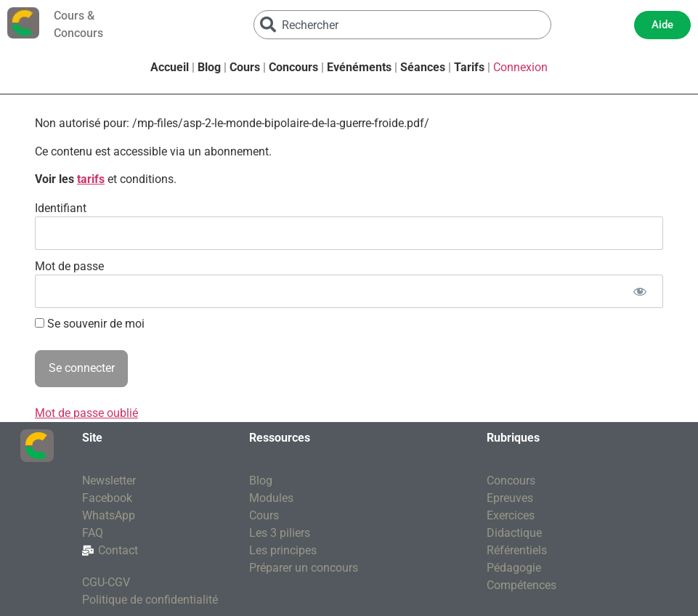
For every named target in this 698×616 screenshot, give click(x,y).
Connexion (520, 67)
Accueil (170, 67)
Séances (423, 67)
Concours (293, 67)
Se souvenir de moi (90, 324)
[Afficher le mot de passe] (640, 291)
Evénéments (359, 67)
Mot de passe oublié (86, 413)
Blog (209, 67)
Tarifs (469, 67)
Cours (245, 67)
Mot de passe (69, 266)
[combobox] (402, 25)
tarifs (91, 179)
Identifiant (61, 207)
